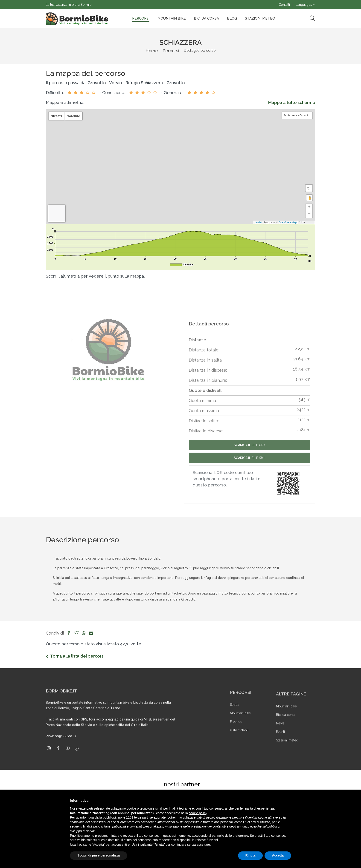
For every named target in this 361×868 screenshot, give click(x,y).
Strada (235, 724)
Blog (232, 18)
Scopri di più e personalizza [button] (99, 855)
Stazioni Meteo (260, 18)
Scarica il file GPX (250, 463)
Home (152, 51)
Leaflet (255, 222)
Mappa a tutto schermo (292, 102)
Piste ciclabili (240, 750)
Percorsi (141, 18)
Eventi (280, 750)
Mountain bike (172, 18)
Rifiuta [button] (250, 855)
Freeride (236, 742)
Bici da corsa (206, 18)
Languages (304, 5)
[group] (108, 350)
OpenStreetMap (285, 222)
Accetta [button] (278, 855)
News (280, 742)
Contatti (284, 5)
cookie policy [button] (198, 813)
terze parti (141, 817)
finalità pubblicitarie (97, 826)
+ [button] (309, 207)
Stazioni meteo (287, 759)
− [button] (309, 214)
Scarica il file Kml (250, 476)
